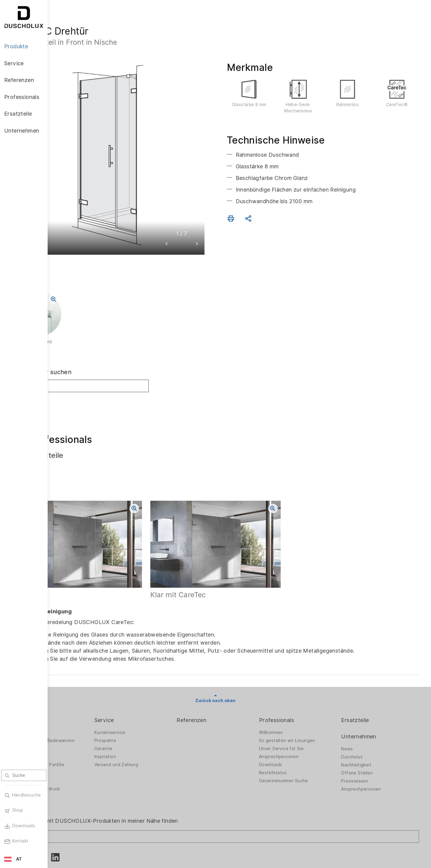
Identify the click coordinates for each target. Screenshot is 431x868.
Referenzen (220, 686)
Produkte (71, 686)
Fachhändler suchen (89, 348)
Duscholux (361, 723)
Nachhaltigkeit (366, 731)
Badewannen (73, 722)
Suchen (72, 376)
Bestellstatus (292, 738)
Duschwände (73, 698)
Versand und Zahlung (154, 730)
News (356, 715)
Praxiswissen (364, 747)
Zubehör (68, 738)
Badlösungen (73, 714)
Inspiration (143, 722)
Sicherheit (70, 763)
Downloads (290, 730)
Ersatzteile (364, 686)
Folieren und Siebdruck (84, 755)
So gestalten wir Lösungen (306, 706)
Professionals (296, 686)
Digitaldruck (72, 746)
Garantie (142, 714)
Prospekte (143, 706)
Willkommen (290, 698)
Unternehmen (368, 702)
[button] (190, 221)
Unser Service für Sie (300, 714)
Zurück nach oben (239, 666)
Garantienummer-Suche (303, 746)
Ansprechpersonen (298, 722)
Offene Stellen (366, 739)
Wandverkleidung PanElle (86, 730)
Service (142, 686)
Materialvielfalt (75, 771)
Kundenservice (148, 698)
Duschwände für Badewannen (91, 706)
